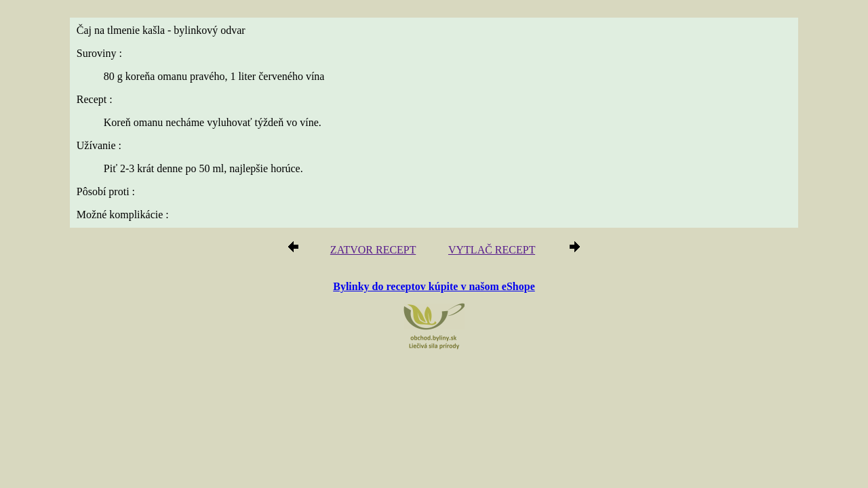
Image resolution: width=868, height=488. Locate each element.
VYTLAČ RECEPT (488, 252)
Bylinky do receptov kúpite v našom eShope (434, 287)
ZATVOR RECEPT (378, 252)
